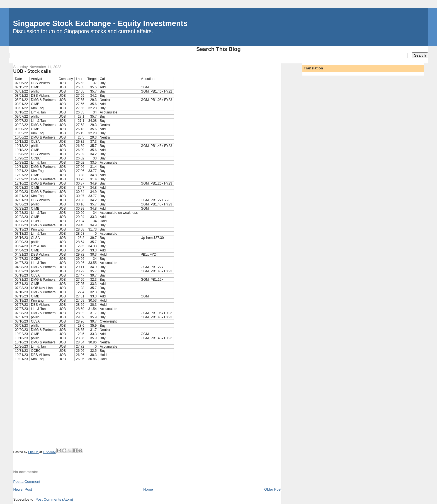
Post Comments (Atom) (54, 499)
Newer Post (22, 489)
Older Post (273, 489)
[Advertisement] (147, 406)
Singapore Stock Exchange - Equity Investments (100, 23)
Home (148, 489)
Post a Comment (27, 482)
